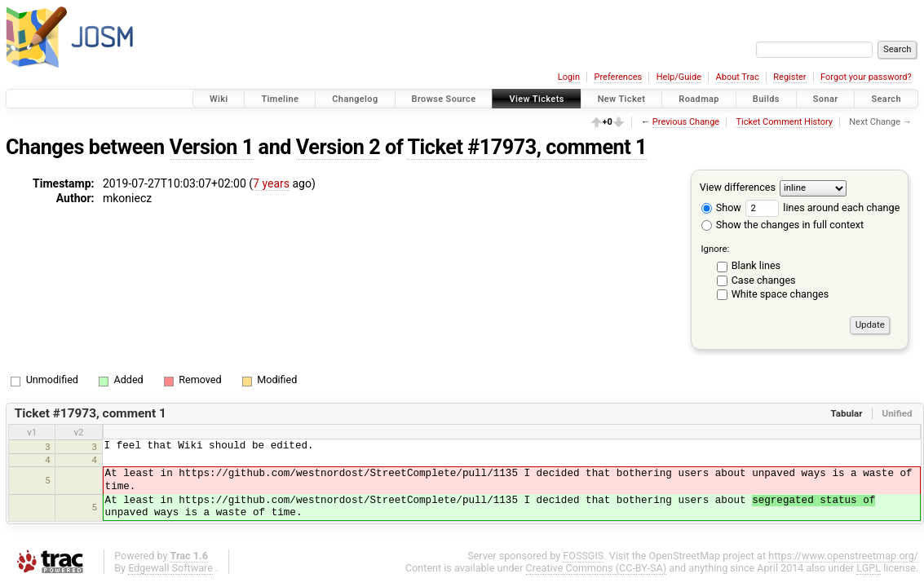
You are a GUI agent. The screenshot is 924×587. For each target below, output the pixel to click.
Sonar (826, 99)
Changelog (355, 99)
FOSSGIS (583, 556)
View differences (738, 187)
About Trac (738, 77)
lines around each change (822, 207)
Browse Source (444, 99)
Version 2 (338, 147)
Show (721, 207)
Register (789, 77)
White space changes (780, 294)
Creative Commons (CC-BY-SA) (597, 568)
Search (886, 99)
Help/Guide (679, 77)
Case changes (764, 280)
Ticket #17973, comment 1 (527, 147)
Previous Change (686, 122)
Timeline (280, 99)
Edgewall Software (170, 568)
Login (569, 77)
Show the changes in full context (783, 225)
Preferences (618, 77)
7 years (271, 183)
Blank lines (756, 265)
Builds (766, 99)
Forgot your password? (866, 77)
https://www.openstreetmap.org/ (843, 556)
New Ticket (622, 99)
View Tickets (536, 99)
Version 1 (212, 147)
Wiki (219, 99)
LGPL (869, 568)
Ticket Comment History (784, 122)
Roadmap (699, 99)
